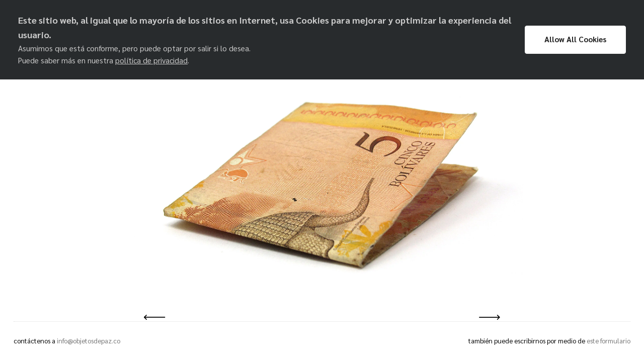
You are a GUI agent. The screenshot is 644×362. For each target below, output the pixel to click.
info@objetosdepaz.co (89, 341)
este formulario (609, 341)
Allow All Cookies (575, 39)
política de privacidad (151, 60)
